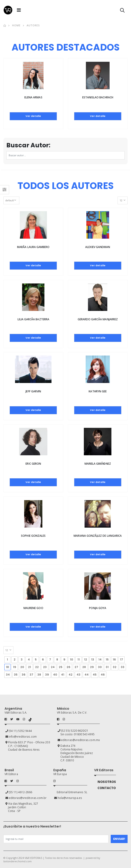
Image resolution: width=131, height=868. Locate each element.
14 (100, 659)
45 (95, 675)
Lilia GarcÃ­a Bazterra (33, 319)
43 (78, 675)
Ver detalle (33, 116)
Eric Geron (33, 464)
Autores (33, 25)
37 (31, 675)
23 (45, 667)
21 (30, 667)
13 (93, 659)
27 (76, 667)
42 (71, 675)
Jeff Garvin (33, 391)
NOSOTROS (107, 782)
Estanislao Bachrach (98, 97)
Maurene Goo (33, 608)
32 (115, 667)
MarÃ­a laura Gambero (33, 247)
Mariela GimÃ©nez (98, 464)
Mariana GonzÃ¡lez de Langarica (98, 536)
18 (8, 666)
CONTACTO (107, 788)
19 (15, 667)
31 (107, 667)
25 (61, 667)
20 (22, 667)
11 (79, 659)
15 (107, 659)
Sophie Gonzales (33, 536)
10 (71, 659)
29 (92, 667)
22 (37, 667)
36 (24, 675)
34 (8, 675)
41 (63, 675)
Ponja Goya (98, 608)
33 (123, 667)
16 (114, 659)
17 (122, 659)
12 (86, 659)
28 (84, 667)
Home (16, 25)
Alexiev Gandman (98, 247)
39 (47, 675)
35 (16, 675)
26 (68, 667)
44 (87, 675)
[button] (122, 11)
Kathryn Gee (98, 391)
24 (53, 667)
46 (103, 675)
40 (55, 675)
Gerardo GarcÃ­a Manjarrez (98, 319)
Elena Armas (33, 97)
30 (100, 667)
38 (39, 675)
